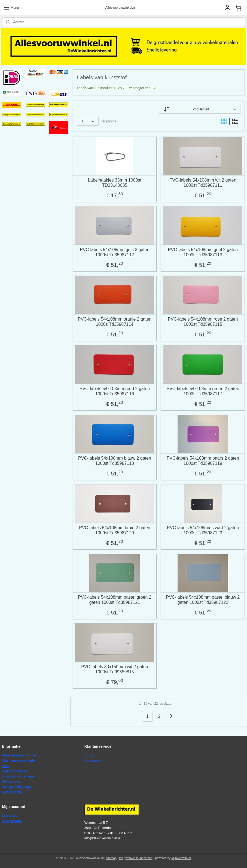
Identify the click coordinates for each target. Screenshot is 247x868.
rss (121, 858)
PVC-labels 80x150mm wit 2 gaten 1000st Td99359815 (115, 669)
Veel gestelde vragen (17, 787)
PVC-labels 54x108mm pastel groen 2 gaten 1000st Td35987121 (115, 600)
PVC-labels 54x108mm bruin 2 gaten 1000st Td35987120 (115, 530)
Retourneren (94, 761)
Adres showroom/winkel (19, 755)
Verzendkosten (13, 792)
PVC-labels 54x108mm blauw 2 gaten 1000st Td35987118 (115, 461)
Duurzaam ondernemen (19, 776)
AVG (5, 766)
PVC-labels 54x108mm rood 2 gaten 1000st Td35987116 (115, 391)
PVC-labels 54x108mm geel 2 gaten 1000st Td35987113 (203, 252)
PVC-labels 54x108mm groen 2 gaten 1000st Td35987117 (203, 391)
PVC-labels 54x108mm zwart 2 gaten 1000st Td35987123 (203, 530)
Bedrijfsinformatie (15, 771)
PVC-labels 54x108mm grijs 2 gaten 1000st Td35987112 (115, 252)
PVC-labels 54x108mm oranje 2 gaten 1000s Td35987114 (115, 322)
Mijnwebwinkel (181, 858)
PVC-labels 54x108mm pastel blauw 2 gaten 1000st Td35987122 (203, 600)
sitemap (111, 858)
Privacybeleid (12, 782)
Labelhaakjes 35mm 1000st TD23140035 (115, 183)
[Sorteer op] (200, 109)
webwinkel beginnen (139, 858)
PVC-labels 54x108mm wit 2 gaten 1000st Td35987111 (203, 183)
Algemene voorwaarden (19, 761)
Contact (90, 755)
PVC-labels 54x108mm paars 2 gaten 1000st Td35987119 (203, 461)
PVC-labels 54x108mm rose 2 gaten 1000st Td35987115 (203, 322)
